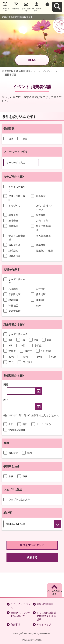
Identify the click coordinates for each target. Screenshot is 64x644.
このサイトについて (5, 10)
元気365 (38, 640)
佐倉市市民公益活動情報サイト (18, 71)
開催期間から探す (14, 376)
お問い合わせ (26, 10)
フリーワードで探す (16, 152)
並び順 (8, 513)
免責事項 (15, 625)
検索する (32, 557)
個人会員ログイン (37, 10)
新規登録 (16, 9)
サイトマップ (44, 625)
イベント (48, 71)
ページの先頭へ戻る (54, 593)
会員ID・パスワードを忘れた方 (20, 614)
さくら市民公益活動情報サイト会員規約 (46, 616)
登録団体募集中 (45, 604)
